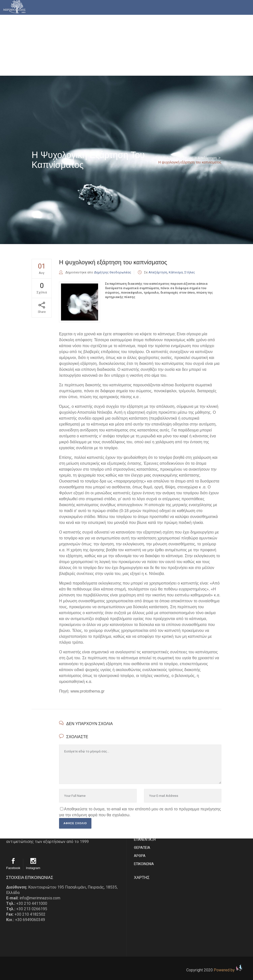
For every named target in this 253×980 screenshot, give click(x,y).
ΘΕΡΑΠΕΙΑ (142, 848)
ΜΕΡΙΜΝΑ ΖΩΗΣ (166, 158)
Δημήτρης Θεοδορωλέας (113, 272)
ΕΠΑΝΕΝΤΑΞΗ (145, 839)
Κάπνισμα (176, 272)
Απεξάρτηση (207, 158)
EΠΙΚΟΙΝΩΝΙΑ (144, 864)
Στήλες (188, 158)
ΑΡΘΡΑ (140, 856)
